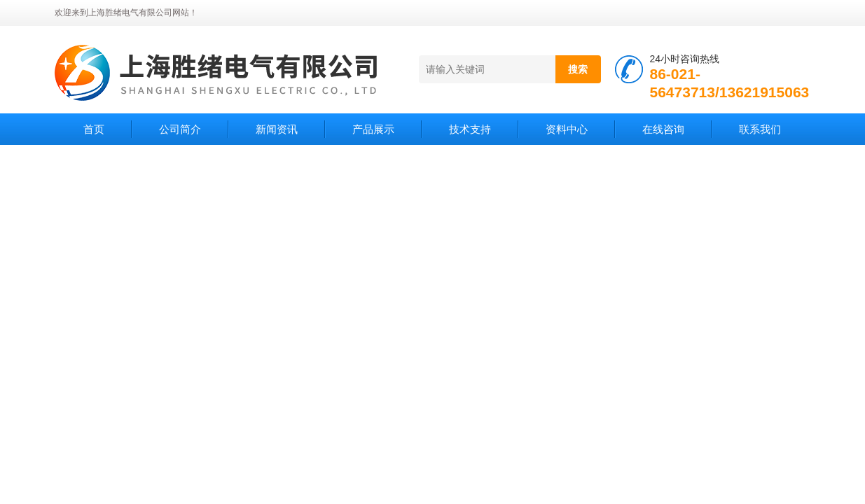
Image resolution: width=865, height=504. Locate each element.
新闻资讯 (277, 129)
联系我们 (760, 129)
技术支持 (470, 129)
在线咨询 (663, 129)
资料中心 (567, 129)
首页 (94, 129)
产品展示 (373, 129)
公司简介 (180, 129)
